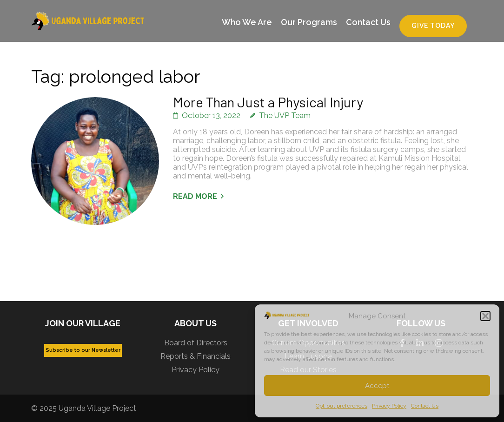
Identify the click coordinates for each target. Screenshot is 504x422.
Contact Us (425, 406)
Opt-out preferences (342, 406)
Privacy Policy (389, 406)
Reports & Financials (196, 356)
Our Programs (309, 22)
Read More (195, 196)
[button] (485, 316)
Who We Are (247, 22)
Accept (377, 386)
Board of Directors (196, 343)
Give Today (433, 26)
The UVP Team (285, 115)
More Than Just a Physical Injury (268, 102)
